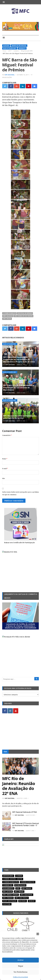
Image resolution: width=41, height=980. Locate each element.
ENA (5, 752)
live (18, 888)
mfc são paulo (22, 898)
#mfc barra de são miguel (24, 316)
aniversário (8, 876)
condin (19, 876)
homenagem (20, 885)
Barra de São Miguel (19, 46)
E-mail (5, 469)
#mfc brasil (7, 319)
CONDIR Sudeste (28, 882)
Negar (21, 966)
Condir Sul (8, 885)
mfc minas (19, 892)
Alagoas (6, 46)
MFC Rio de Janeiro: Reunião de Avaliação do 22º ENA (19, 786)
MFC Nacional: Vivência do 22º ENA (24, 812)
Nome (5, 459)
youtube (7, 904)
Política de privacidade (20, 977)
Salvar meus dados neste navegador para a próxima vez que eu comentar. (20, 493)
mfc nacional (27, 895)
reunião (23, 901)
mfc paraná (8, 898)
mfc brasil (27, 888)
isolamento (8, 888)
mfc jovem (8, 892)
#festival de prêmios (25, 313)
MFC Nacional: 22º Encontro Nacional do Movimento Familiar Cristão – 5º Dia (25, 825)
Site (3, 478)
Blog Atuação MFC (10, 48)
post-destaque (10, 901)
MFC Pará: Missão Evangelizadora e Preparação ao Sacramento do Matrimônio (19, 388)
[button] (38, 934)
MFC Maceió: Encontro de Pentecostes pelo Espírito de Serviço (20, 417)
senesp (32, 901)
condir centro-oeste (13, 879)
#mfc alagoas (8, 316)
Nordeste (22, 48)
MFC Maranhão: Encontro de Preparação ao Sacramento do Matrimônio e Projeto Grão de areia (19, 359)
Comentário (7, 435)
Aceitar (20, 960)
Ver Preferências (21, 972)
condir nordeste (11, 882)
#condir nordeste (9, 313)
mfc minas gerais (11, 895)
